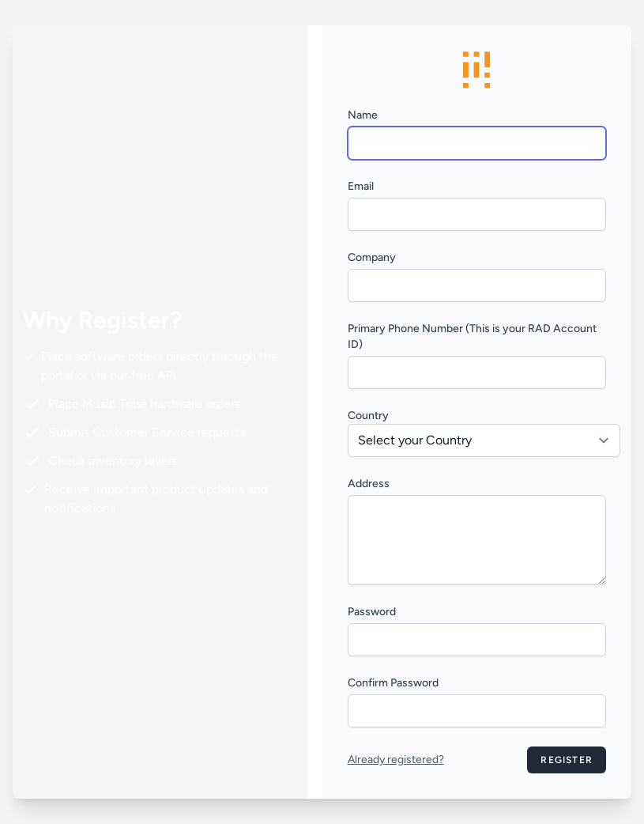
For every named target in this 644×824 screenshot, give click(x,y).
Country (368, 416)
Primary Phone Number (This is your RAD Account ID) (472, 336)
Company (372, 257)
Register (567, 760)
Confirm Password (393, 683)
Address (369, 484)
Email (361, 186)
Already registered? (396, 760)
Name (363, 115)
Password (372, 612)
